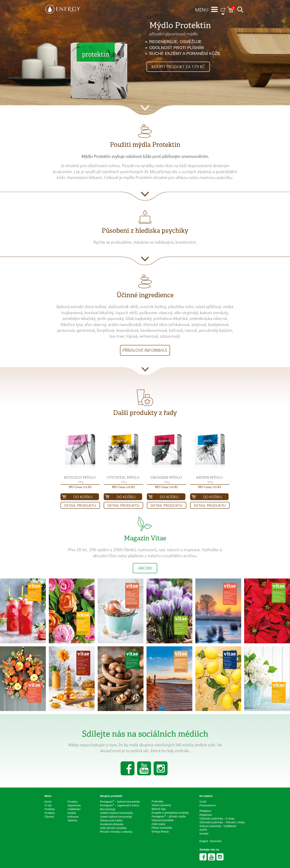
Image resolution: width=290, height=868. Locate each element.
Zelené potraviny (161, 805)
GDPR (203, 830)
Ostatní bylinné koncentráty (116, 817)
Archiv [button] (145, 568)
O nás (48, 805)
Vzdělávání (74, 809)
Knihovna (73, 817)
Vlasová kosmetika (163, 820)
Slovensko (216, 841)
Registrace (206, 815)
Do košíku (83, 497)
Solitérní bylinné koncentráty (116, 813)
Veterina (72, 820)
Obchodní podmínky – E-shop (217, 819)
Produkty (50, 809)
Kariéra (72, 813)
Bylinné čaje (159, 809)
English (204, 841)
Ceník (203, 802)
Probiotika (157, 801)
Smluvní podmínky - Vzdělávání (218, 826)
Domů (48, 802)
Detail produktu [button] (80, 506)
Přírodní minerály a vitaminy (116, 832)
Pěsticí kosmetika (162, 828)
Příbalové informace (145, 350)
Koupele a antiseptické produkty (170, 813)
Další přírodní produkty (113, 828)
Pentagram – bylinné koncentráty (120, 801)
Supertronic (74, 805)
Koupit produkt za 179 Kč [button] (178, 67)
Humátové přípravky (112, 824)
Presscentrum (208, 805)
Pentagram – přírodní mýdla (169, 816)
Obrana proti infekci (111, 820)
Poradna (73, 802)
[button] (80, 451)
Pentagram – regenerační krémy (120, 805)
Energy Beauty (160, 832)
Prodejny (50, 813)
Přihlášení (205, 811)
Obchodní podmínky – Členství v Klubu (222, 822)
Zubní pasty (158, 824)
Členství (49, 817)
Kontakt (204, 834)
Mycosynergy (108, 809)
